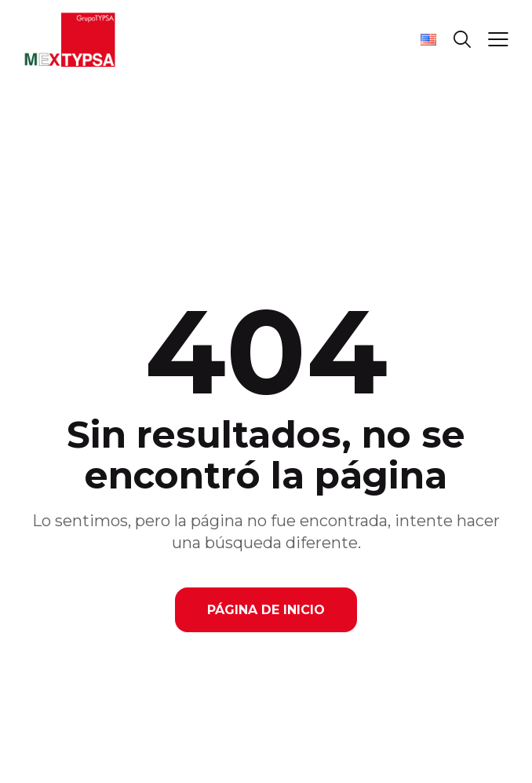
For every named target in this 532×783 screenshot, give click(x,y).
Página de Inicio (266, 610)
